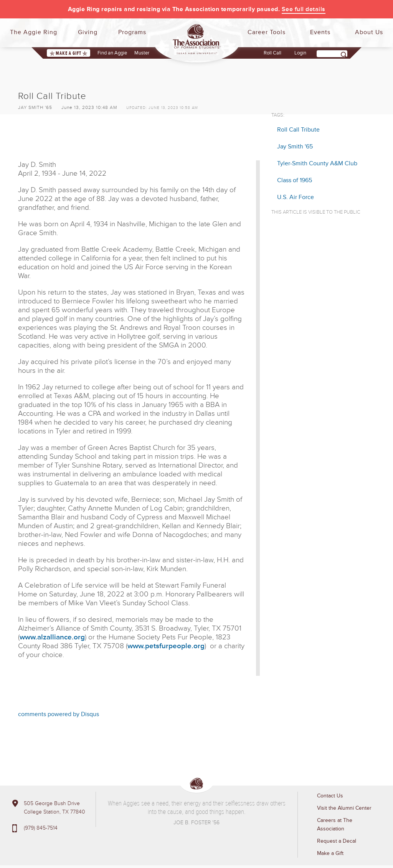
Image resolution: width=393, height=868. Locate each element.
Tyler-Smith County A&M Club (317, 163)
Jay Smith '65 (295, 147)
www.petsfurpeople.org (166, 646)
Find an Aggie (112, 53)
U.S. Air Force (296, 197)
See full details (304, 9)
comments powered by (59, 714)
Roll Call (272, 53)
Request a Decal (337, 841)
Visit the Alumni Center (344, 808)
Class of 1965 (295, 180)
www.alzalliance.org (52, 637)
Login (300, 53)
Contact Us (330, 796)
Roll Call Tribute (298, 130)
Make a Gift (69, 53)
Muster (142, 53)
